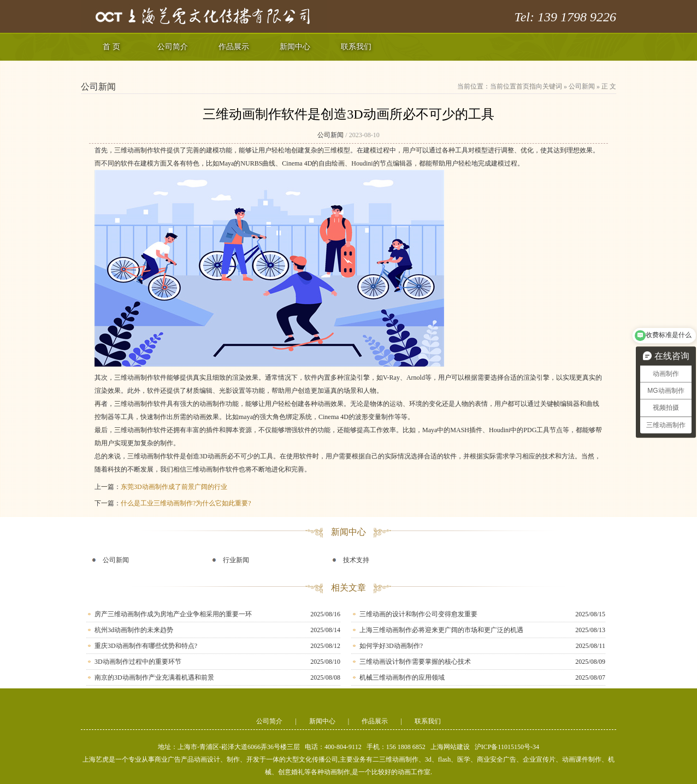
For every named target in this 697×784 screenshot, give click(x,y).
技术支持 (356, 560)
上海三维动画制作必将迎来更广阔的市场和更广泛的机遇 (441, 630)
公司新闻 (582, 86)
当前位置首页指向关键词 (526, 86)
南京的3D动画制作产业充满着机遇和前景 (154, 677)
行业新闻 (236, 560)
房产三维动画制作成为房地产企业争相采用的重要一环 (173, 614)
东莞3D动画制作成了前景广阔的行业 (174, 487)
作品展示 (234, 47)
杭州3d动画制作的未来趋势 (134, 630)
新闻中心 (295, 47)
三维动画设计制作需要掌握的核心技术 (415, 662)
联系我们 (356, 47)
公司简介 (173, 47)
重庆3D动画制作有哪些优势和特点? (146, 646)
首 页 (111, 47)
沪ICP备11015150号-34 (507, 747)
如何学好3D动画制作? (391, 646)
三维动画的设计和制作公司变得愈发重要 (418, 614)
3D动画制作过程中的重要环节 (138, 662)
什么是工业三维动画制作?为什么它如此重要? (186, 503)
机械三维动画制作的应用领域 (402, 677)
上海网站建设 (450, 747)
